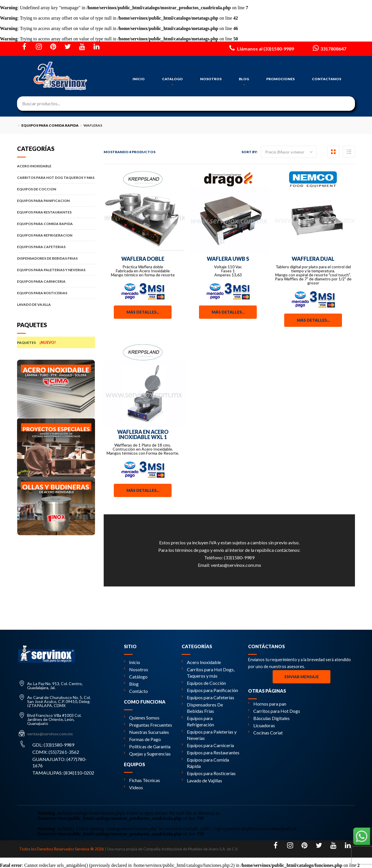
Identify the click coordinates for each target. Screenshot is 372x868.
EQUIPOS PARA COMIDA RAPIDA (56, 224)
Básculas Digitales (269, 718)
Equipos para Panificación (210, 690)
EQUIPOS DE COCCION (56, 189)
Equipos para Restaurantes (211, 752)
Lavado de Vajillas (202, 780)
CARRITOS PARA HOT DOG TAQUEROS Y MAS (56, 178)
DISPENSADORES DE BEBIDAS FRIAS (56, 258)
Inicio (132, 662)
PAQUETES (56, 342)
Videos (133, 787)
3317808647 (329, 48)
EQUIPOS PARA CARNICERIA (56, 281)
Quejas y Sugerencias (147, 754)
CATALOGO (172, 82)
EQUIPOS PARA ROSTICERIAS (56, 293)
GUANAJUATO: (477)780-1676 (59, 762)
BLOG (244, 82)
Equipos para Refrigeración (198, 721)
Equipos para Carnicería (208, 745)
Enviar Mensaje (302, 677)
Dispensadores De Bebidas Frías (202, 708)
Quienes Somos (142, 718)
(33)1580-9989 (239, 557)
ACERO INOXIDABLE (56, 166)
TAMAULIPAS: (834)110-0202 (63, 773)
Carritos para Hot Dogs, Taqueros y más (208, 673)
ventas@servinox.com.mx (236, 565)
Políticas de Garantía (147, 746)
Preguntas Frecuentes (148, 725)
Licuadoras (262, 725)
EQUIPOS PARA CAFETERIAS (56, 247)
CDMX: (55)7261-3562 (56, 752)
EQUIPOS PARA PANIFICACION (56, 201)
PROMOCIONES (280, 79)
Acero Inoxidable (201, 662)
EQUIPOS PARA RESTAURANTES (56, 212)
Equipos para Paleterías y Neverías (209, 735)
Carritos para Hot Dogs (274, 711)
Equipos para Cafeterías (208, 697)
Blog (131, 684)
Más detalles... (143, 312)
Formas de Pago (142, 739)
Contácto (136, 691)
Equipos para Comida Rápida (205, 763)
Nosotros (136, 669)
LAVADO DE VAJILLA (56, 304)
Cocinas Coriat (265, 733)
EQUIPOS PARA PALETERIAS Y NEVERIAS (56, 270)
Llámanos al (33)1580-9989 (261, 48)
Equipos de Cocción (204, 683)
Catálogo (136, 677)
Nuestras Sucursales (146, 732)
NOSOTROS (211, 79)
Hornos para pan (267, 704)
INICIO (139, 79)
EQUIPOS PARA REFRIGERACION (56, 235)
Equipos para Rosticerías (209, 773)
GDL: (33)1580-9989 (53, 745)
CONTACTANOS (327, 79)
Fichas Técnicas (142, 780)
